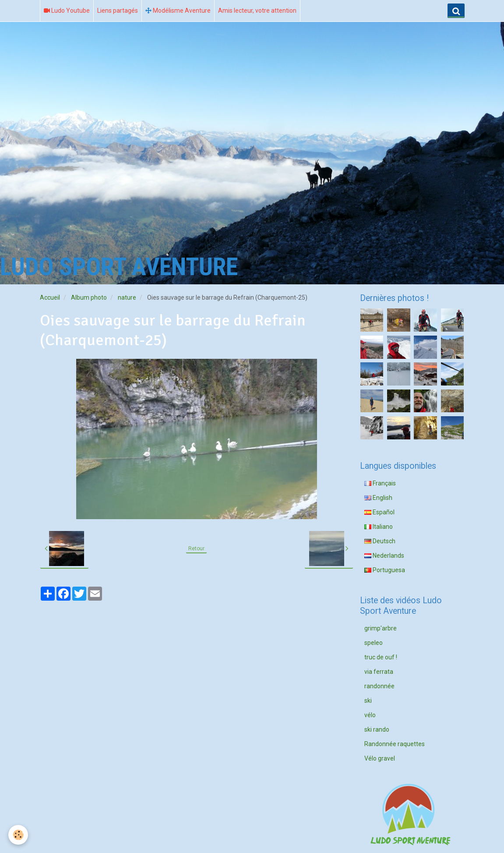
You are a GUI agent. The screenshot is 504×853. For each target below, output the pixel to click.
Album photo (89, 297)
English (378, 498)
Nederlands (384, 556)
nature (127, 297)
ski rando (377, 729)
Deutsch (380, 541)
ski (368, 701)
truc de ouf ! (381, 657)
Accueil (50, 297)
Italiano (379, 527)
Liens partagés (118, 11)
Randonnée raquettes (395, 744)
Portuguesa (385, 570)
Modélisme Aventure (178, 11)
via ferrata (379, 672)
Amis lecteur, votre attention (257, 11)
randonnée (379, 686)
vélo (370, 715)
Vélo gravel (380, 758)
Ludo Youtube (67, 11)
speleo (374, 643)
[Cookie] (19, 835)
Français (380, 483)
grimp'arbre (381, 628)
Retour (196, 549)
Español (379, 512)
